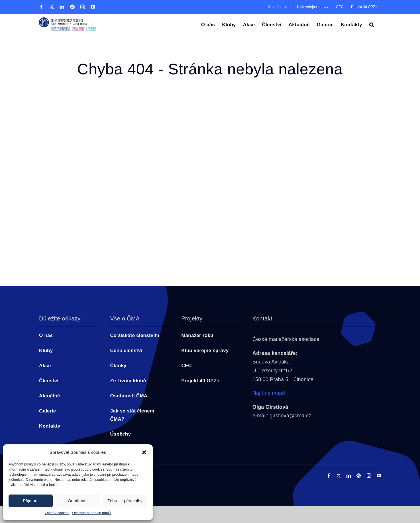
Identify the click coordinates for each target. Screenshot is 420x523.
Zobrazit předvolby (125, 501)
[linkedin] (349, 476)
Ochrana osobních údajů (92, 513)
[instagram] (369, 476)
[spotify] (359, 476)
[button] (144, 452)
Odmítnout (78, 501)
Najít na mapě (269, 393)
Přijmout (31, 501)
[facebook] (329, 476)
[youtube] (379, 476)
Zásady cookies (57, 513)
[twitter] (339, 476)
